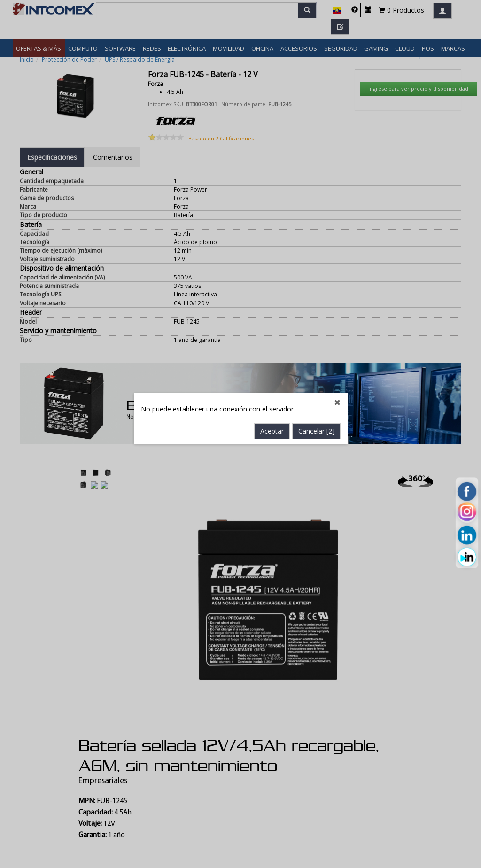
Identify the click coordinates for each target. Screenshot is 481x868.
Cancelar (316, 338)
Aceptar (272, 338)
